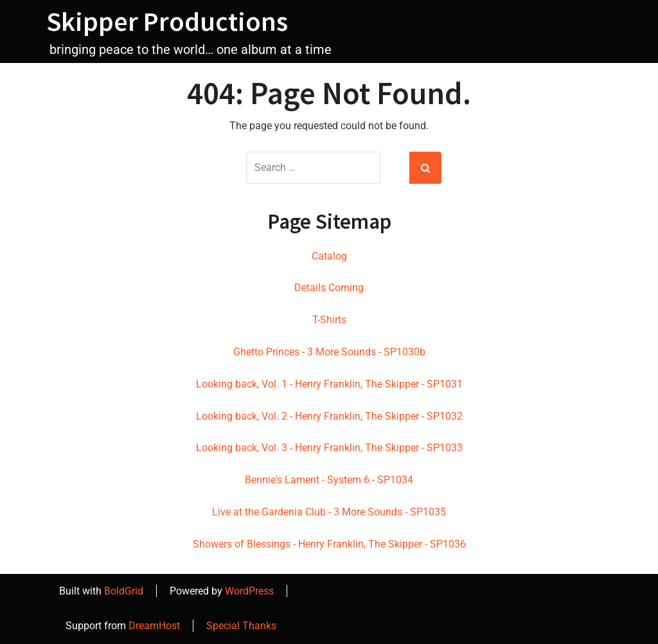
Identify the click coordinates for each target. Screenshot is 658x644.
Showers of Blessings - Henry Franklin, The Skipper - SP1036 (329, 544)
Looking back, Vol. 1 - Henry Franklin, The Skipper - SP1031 (329, 384)
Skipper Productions (167, 21)
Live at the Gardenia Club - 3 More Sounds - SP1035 (329, 512)
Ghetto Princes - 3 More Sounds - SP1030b (329, 352)
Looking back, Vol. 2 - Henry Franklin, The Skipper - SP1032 (329, 416)
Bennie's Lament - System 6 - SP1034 (329, 480)
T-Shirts (329, 320)
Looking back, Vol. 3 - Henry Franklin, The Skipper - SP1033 (329, 448)
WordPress (249, 591)
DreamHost (154, 626)
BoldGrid (124, 591)
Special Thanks (241, 626)
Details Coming (329, 288)
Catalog (329, 256)
